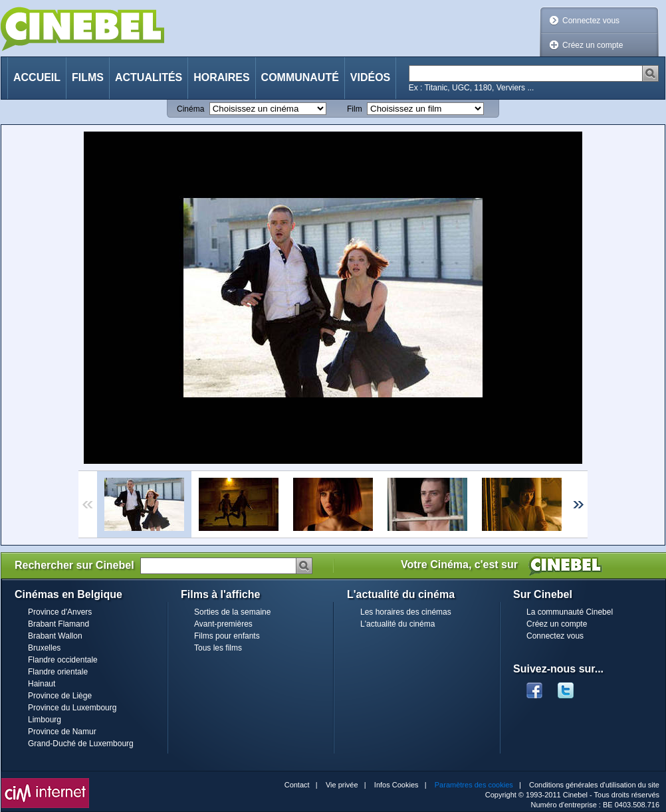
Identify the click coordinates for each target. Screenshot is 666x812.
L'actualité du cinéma (397, 624)
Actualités (149, 77)
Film (355, 109)
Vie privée (342, 785)
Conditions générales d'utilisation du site (594, 785)
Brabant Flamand (58, 624)
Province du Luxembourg (72, 708)
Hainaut (42, 684)
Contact (297, 785)
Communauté (300, 77)
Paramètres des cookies (474, 785)
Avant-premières (223, 624)
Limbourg (45, 720)
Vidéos (370, 77)
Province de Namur (62, 732)
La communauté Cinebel (570, 612)
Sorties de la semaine (232, 612)
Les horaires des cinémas (406, 612)
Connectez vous (591, 21)
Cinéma (190, 109)
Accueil (37, 77)
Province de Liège (60, 696)
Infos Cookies (396, 785)
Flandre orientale (58, 672)
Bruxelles (44, 648)
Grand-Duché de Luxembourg (81, 744)
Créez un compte (593, 45)
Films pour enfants (227, 636)
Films (88, 77)
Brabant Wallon (55, 636)
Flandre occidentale (63, 660)
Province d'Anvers (60, 612)
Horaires (221, 77)
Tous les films (218, 648)
